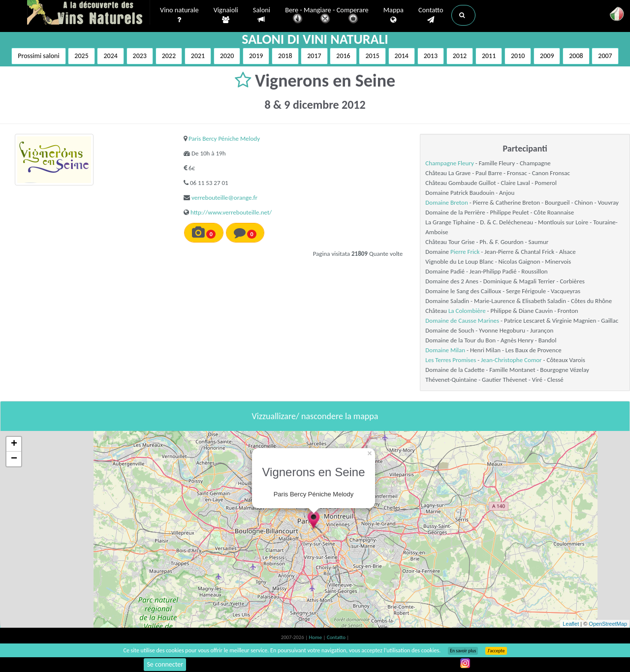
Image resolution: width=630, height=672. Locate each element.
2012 (460, 56)
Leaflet (571, 624)
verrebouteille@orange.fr (224, 198)
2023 (140, 56)
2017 (314, 56)
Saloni (262, 15)
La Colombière (467, 311)
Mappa (394, 15)
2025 (81, 56)
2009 (547, 56)
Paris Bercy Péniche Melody (224, 138)
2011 (489, 56)
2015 (372, 56)
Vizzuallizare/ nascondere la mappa (315, 416)
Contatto (431, 15)
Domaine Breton (446, 202)
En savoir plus (463, 651)
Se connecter (165, 664)
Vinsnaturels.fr (89, 13)
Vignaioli (226, 15)
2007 (605, 56)
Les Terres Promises (451, 360)
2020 (227, 56)
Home (316, 637)
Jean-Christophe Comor (511, 360)
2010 (518, 56)
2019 (256, 56)
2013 (431, 56)
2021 (198, 56)
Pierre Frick (465, 252)
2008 (576, 56)
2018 (285, 56)
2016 (343, 56)
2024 (110, 56)
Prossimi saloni (38, 56)
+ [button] (14, 444)
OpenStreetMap (608, 624)
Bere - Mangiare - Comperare (327, 16)
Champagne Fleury (450, 163)
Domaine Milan (445, 350)
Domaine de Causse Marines (462, 321)
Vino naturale (179, 15)
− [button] (14, 459)
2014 (402, 56)
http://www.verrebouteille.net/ (231, 212)
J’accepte (496, 651)
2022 (169, 56)
